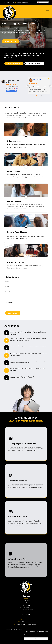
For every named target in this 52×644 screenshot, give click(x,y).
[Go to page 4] (41, 96)
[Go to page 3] (40, 96)
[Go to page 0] (37, 96)
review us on (11, 91)
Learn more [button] (27, 635)
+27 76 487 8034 (38, 63)
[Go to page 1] (38, 96)
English (40, 2)
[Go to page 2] (39, 96)
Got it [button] (36, 639)
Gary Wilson (37, 79)
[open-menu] (47, 11)
